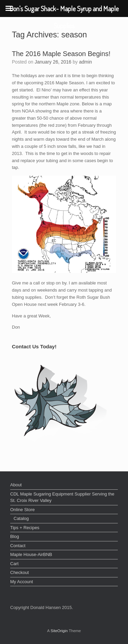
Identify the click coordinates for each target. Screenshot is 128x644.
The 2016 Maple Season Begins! (61, 54)
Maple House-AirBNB (31, 554)
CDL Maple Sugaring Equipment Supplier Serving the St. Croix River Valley (62, 497)
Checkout (20, 572)
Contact (18, 546)
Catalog (21, 518)
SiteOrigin (59, 631)
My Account (22, 582)
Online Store (22, 510)
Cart (14, 564)
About (16, 485)
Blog (15, 536)
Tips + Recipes (25, 528)
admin (86, 62)
